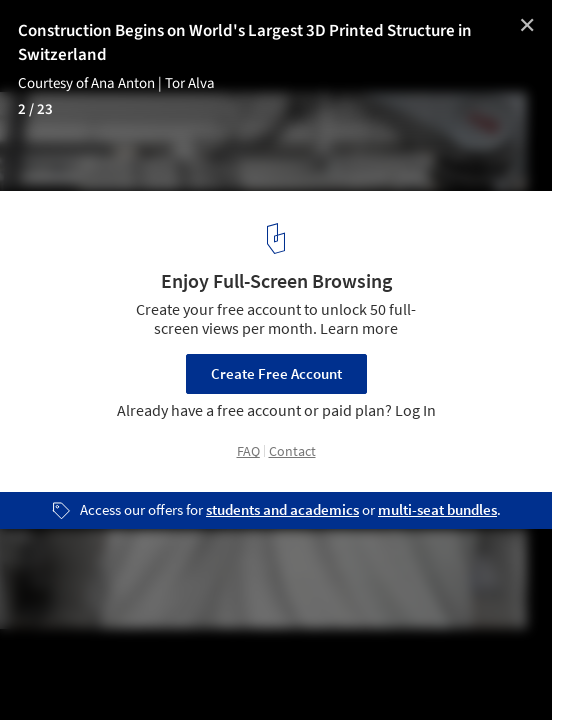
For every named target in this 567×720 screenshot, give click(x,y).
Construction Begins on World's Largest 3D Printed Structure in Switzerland (245, 43)
